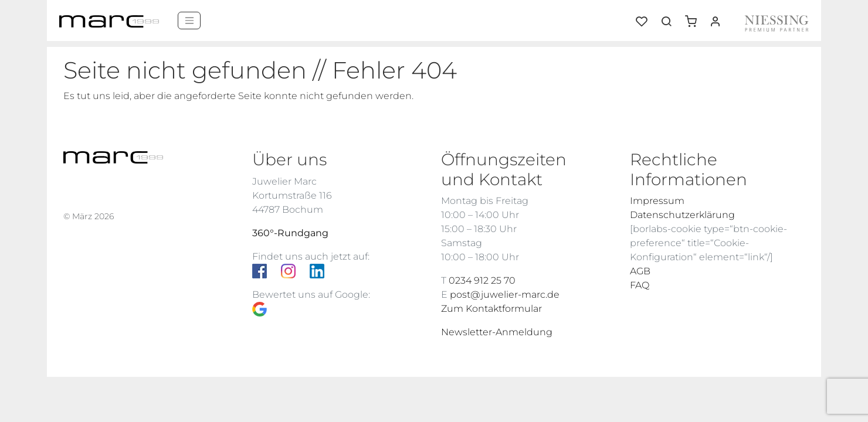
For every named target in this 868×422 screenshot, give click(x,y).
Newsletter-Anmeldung (497, 332)
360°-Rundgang (290, 233)
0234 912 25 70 (482, 280)
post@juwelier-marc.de (505, 295)
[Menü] (189, 21)
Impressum (657, 201)
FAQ (640, 285)
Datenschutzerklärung (682, 215)
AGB (640, 271)
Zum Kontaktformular (491, 309)
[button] (695, 17)
